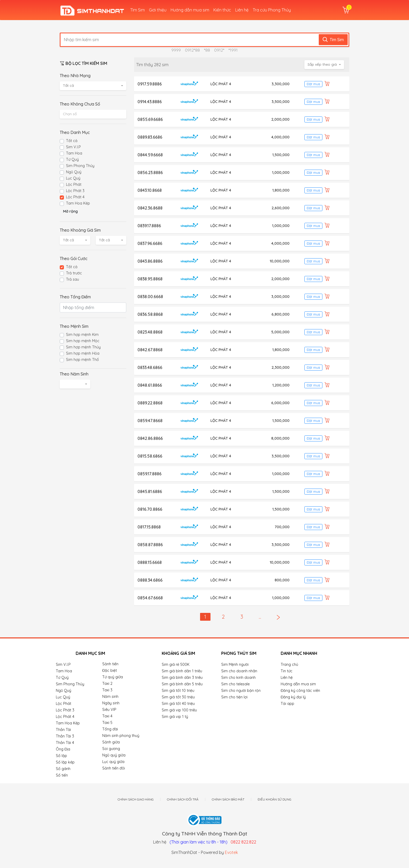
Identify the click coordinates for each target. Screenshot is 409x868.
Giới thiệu (158, 10)
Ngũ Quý (74, 172)
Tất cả (72, 141)
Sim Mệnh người (235, 664)
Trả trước (74, 273)
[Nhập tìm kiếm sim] (191, 40)
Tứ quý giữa (113, 677)
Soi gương (111, 749)
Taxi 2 (107, 684)
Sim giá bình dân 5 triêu (182, 684)
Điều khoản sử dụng (275, 799)
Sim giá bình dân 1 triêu (182, 671)
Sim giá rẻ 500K (176, 664)
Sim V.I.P (73, 147)
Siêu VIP (109, 710)
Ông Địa (63, 749)
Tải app (287, 704)
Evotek (231, 852)
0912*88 (192, 50)
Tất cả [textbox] (68, 85)
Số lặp (61, 756)
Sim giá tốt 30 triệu (178, 697)
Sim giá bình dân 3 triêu (182, 678)
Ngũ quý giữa (114, 755)
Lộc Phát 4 (75, 197)
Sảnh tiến (110, 664)
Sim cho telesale (235, 684)
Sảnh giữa (111, 742)
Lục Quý (73, 178)
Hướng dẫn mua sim (190, 10)
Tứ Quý (72, 159)
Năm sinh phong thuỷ (121, 736)
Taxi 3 (107, 690)
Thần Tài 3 (65, 736)
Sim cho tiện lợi (234, 697)
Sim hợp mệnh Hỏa (83, 353)
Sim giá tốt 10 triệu (178, 691)
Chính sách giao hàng (136, 799)
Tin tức (287, 671)
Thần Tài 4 (65, 743)
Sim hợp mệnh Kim (82, 335)
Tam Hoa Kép (78, 203)
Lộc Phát (74, 184)
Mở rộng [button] (70, 211)
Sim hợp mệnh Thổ (82, 360)
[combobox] (93, 86)
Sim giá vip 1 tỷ (175, 717)
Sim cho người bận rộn (241, 691)
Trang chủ (289, 664)
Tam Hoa (74, 153)
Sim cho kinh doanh (238, 678)
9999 (176, 50)
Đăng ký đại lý (293, 697)
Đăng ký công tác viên (300, 691)
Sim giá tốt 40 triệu (178, 704)
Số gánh (63, 769)
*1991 (233, 50)
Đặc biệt (110, 670)
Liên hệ (242, 10)
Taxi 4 (107, 716)
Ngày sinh (111, 703)
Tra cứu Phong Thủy (272, 10)
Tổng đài (110, 729)
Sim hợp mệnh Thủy (83, 347)
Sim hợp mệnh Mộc (83, 341)
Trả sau (73, 279)
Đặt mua (313, 84)
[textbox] (93, 114)
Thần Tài (63, 730)
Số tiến (62, 775)
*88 (207, 50)
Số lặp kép (65, 762)
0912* (219, 50)
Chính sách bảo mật (228, 799)
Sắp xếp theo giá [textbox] (322, 64)
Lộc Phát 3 (75, 191)
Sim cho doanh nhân (239, 671)
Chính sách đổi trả (183, 799)
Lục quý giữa (113, 762)
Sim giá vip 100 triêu (179, 710)
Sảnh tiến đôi (114, 768)
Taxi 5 (107, 723)
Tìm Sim (137, 10)
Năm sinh (110, 697)
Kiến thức (222, 10)
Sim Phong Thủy (80, 166)
